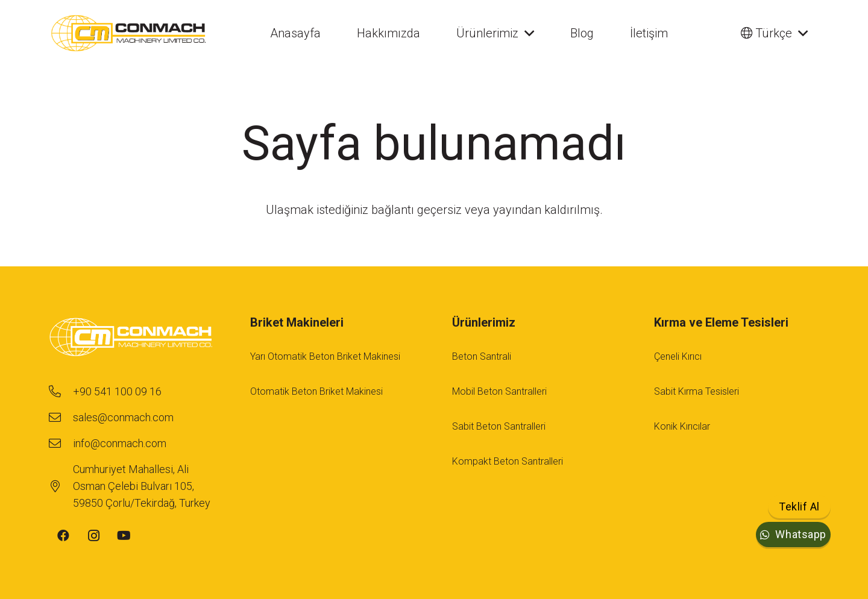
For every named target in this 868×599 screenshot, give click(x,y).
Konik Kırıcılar (682, 426)
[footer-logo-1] (131, 338)
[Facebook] (63, 536)
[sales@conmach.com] (61, 418)
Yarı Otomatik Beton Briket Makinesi (325, 356)
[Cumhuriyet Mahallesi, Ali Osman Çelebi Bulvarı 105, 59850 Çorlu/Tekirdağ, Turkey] (61, 486)
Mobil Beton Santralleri (499, 391)
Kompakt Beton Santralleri (508, 461)
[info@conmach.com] (61, 444)
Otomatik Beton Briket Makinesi (316, 391)
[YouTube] (124, 536)
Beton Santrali (482, 356)
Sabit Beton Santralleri (499, 426)
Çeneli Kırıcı (678, 356)
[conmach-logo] (129, 33)
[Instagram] (93, 536)
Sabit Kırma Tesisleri (697, 391)
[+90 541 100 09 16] (61, 392)
